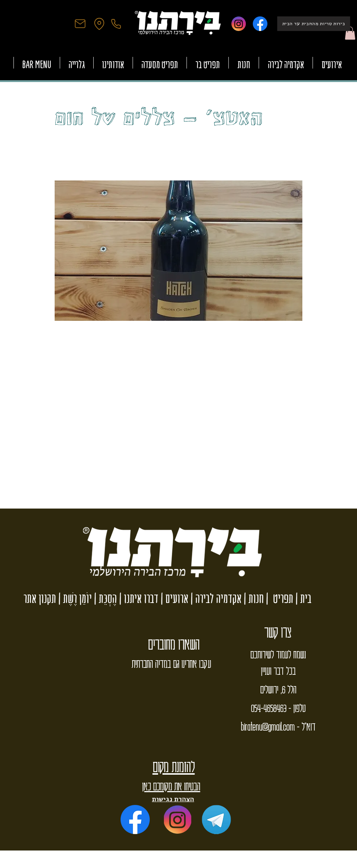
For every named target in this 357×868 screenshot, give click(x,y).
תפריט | (278, 598)
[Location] (99, 24)
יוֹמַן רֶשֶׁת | (74, 598)
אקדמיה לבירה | (215, 598)
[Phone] (116, 24)
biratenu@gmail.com (268, 726)
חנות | (253, 598)
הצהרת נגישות (173, 799)
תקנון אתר (40, 598)
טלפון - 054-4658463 (278, 708)
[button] (350, 33)
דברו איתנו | (138, 598)
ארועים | (173, 598)
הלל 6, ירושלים (278, 689)
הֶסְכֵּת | (104, 598)
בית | (302, 598)
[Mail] (80, 24)
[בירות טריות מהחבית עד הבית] (314, 24)
